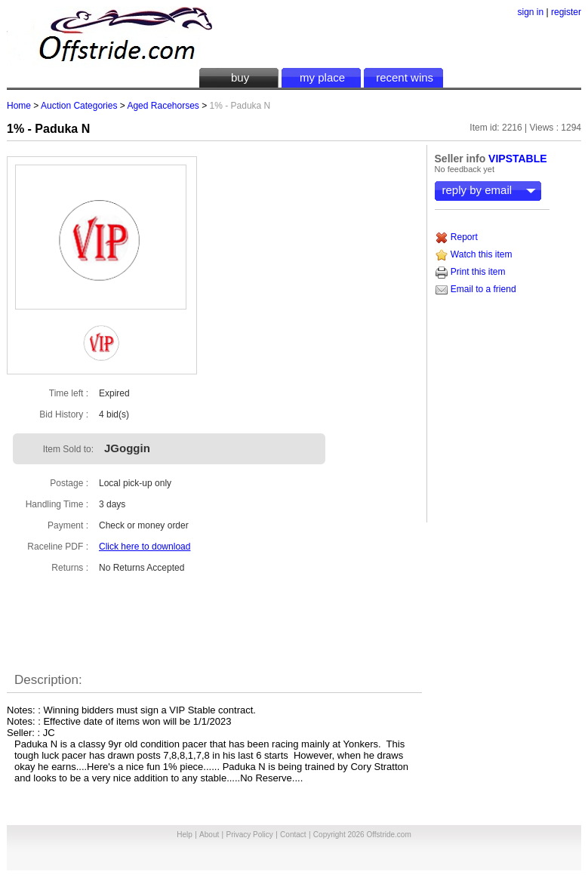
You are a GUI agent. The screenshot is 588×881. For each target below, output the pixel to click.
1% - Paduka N (48, 129)
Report (456, 237)
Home (19, 106)
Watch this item (474, 254)
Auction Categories (79, 106)
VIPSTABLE (518, 159)
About (209, 835)
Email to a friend (476, 289)
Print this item (470, 272)
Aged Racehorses (163, 106)
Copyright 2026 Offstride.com (362, 835)
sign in (531, 12)
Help (185, 835)
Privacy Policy (250, 835)
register (566, 12)
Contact (293, 835)
